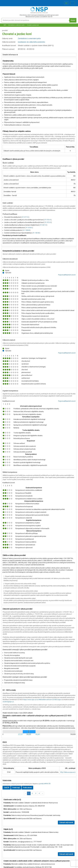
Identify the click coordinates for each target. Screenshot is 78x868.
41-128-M (27, 230)
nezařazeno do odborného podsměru (31, 42)
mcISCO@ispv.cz (8, 702)
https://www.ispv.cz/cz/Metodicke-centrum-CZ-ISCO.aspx (42, 700)
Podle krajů (16, 788)
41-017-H (25, 217)
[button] (26, 793)
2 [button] (32, 793)
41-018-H (29, 228)
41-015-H (48, 222)
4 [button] (39, 793)
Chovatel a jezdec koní (33, 25)
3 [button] (36, 793)
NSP (5, 25)
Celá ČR (7, 788)
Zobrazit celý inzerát (66, 822)
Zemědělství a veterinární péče (16, 25)
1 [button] (29, 793)
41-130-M (36, 233)
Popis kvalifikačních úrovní (67, 275)
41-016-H (48, 220)
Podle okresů (27, 788)
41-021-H (43, 225)
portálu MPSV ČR (45, 784)
